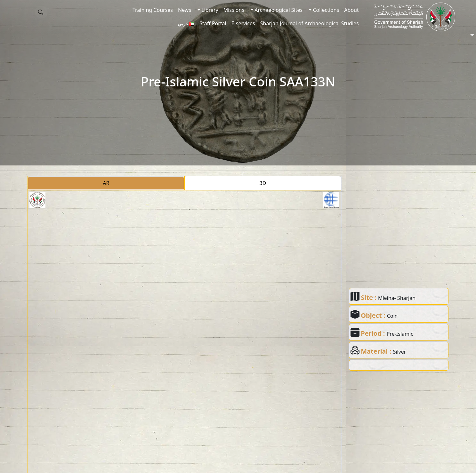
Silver (400, 352)
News (185, 10)
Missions (234, 10)
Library (209, 10)
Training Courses (153, 10)
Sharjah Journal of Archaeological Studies (310, 23)
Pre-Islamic (400, 334)
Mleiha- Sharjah (397, 298)
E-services (243, 23)
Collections (325, 10)
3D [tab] (263, 183)
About (351, 10)
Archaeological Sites (278, 10)
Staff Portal (213, 23)
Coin (392, 316)
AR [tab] (106, 183)
